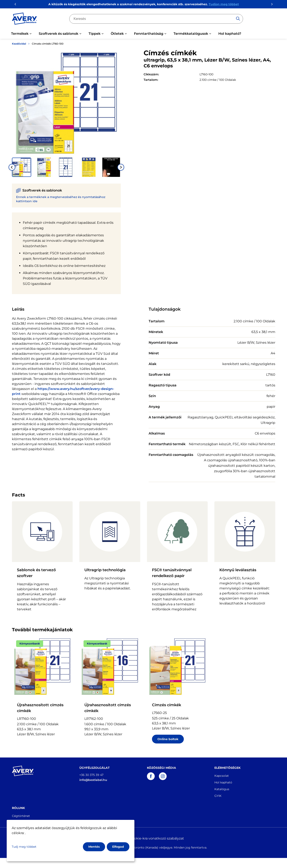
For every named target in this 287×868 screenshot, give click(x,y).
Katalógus (222, 789)
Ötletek (117, 34)
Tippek (95, 34)
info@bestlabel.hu (93, 780)
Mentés (94, 847)
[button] (22, 167)
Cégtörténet (21, 816)
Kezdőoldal (19, 44)
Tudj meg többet (24, 847)
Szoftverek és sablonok (59, 34)
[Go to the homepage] (24, 19)
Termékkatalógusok (191, 34)
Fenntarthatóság (149, 34)
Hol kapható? (230, 34)
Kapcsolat (222, 776)
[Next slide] (121, 167)
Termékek (20, 34)
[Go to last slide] (12, 167)
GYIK (218, 796)
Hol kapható (223, 782)
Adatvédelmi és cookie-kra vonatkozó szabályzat (144, 838)
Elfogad (118, 847)
